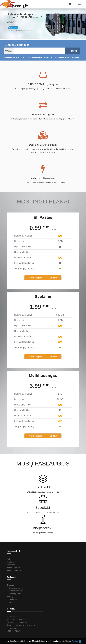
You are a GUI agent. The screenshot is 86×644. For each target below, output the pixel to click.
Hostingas (11, 597)
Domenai (11, 585)
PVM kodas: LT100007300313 (19, 623)
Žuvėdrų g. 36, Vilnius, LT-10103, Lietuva (23, 625)
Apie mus (11, 559)
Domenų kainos (15, 594)
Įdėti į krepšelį (35, 278)
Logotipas (11, 565)
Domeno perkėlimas (17, 591)
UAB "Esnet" (12, 617)
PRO (11, 602)
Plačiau (54, 278)
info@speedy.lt (13, 628)
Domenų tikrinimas (18, 45)
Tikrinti (73, 51)
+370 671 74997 (13, 631)
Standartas (13, 599)
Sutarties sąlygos (14, 568)
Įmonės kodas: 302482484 (17, 620)
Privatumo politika (14, 570)
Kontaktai (11, 562)
